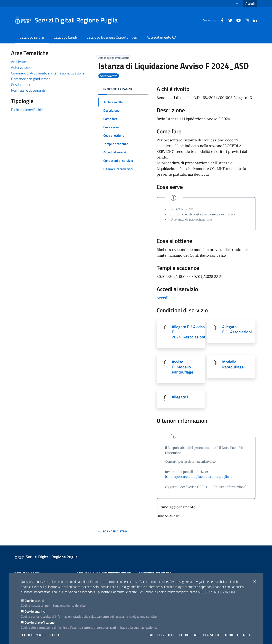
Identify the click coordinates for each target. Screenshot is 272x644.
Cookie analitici (35, 611)
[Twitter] (229, 20)
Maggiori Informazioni (216, 592)
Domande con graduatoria (31, 79)
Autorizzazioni (22, 67)
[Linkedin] (253, 20)
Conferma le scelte (41, 635)
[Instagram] (245, 20)
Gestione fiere (22, 85)
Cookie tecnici (34, 601)
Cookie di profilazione (40, 622)
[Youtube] (237, 20)
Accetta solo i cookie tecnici (222, 635)
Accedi (250, 3)
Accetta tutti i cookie (171, 635)
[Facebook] (221, 20)
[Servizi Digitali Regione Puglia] (69, 20)
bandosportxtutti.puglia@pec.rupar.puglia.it (198, 478)
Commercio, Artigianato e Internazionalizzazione (48, 73)
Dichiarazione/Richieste (29, 110)
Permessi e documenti (28, 90)
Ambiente (18, 62)
